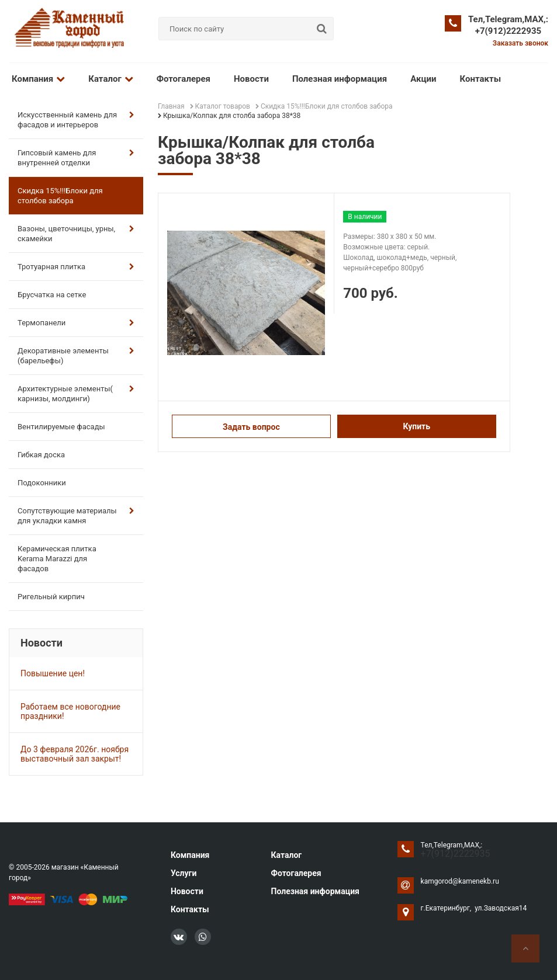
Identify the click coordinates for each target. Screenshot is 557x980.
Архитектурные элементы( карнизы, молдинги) (76, 394)
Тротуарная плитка (76, 267)
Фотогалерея (184, 79)
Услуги (184, 873)
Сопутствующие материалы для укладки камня (76, 516)
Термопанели (76, 323)
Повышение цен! (53, 673)
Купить (416, 426)
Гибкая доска (41, 455)
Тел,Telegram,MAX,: (508, 19)
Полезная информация (340, 79)
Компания (38, 79)
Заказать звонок (520, 43)
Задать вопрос (251, 427)
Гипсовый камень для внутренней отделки (76, 158)
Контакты (481, 79)
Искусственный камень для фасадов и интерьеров (76, 120)
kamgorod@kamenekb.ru (460, 881)
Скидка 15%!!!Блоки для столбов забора (60, 196)
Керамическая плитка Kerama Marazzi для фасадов (57, 559)
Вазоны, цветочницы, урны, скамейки (76, 234)
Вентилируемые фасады (61, 427)
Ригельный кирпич (51, 597)
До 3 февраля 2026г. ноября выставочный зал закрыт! (75, 754)
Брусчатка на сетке (52, 295)
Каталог (110, 79)
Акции (423, 79)
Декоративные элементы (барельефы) (76, 356)
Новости (251, 79)
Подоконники (42, 483)
